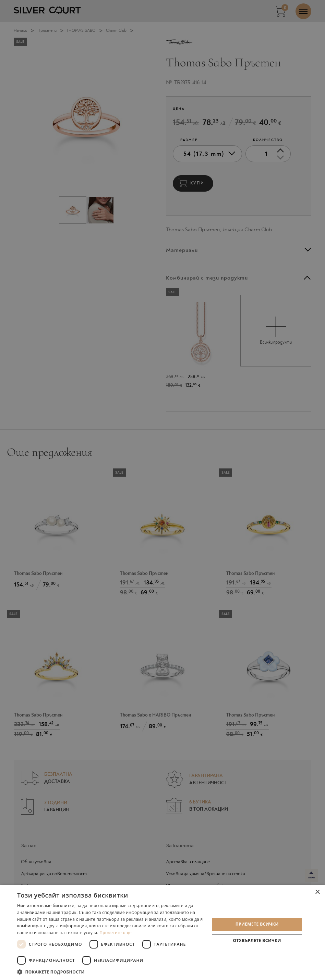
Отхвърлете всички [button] (257, 940)
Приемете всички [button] (257, 924)
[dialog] (162, 490)
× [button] (317, 892)
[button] (111, 972)
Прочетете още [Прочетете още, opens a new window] (116, 933)
